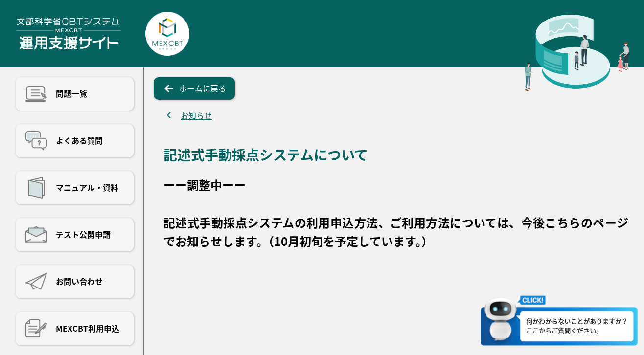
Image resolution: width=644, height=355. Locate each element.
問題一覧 (71, 93)
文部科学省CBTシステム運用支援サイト (68, 34)
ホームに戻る (203, 88)
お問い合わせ (79, 281)
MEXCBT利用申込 (88, 328)
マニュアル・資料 (87, 187)
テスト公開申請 (83, 234)
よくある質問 (79, 140)
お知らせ (196, 115)
